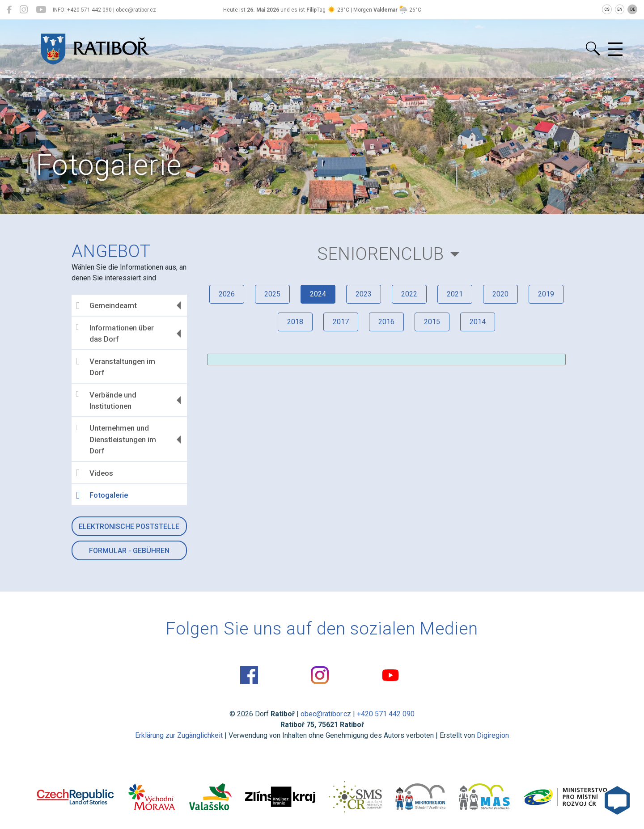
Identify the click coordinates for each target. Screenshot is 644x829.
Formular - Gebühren (129, 551)
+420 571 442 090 (386, 714)
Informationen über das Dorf (115, 333)
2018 (295, 322)
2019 (546, 294)
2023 (364, 294)
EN (620, 9)
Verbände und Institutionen (106, 400)
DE (633, 9)
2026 (227, 294)
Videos (95, 473)
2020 (500, 294)
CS (607, 9)
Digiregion (493, 735)
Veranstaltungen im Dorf (116, 367)
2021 (455, 294)
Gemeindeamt (106, 306)
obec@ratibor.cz (326, 714)
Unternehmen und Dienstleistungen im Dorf (116, 439)
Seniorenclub (381, 254)
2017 (341, 322)
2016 (386, 322)
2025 (272, 294)
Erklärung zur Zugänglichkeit (179, 735)
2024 (318, 294)
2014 (478, 322)
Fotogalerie (102, 495)
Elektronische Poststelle (129, 527)
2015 (432, 322)
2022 (409, 294)
